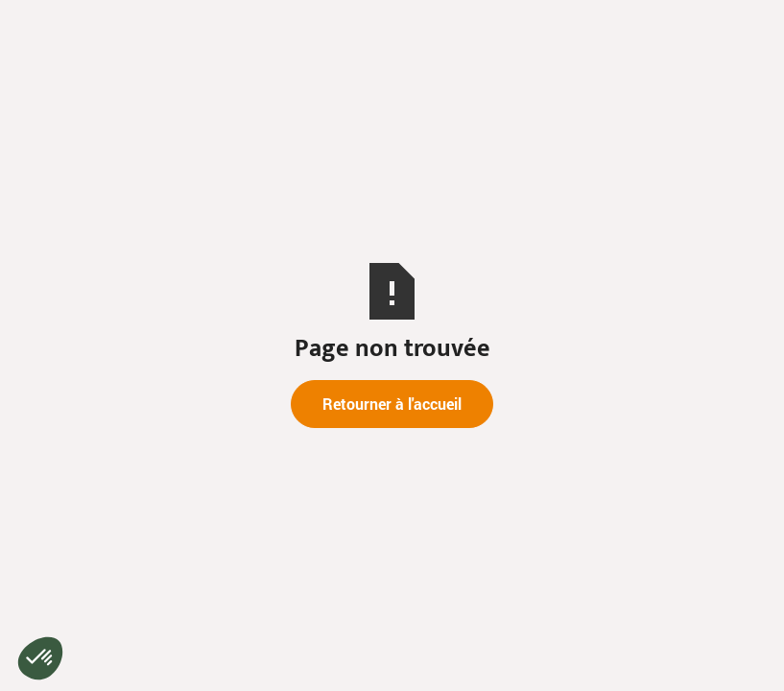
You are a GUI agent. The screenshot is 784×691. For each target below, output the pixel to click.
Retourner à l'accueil (392, 404)
